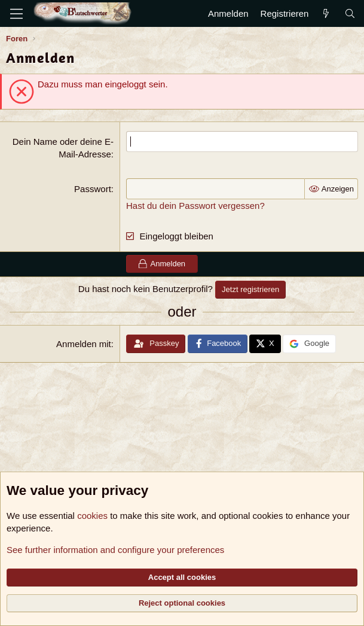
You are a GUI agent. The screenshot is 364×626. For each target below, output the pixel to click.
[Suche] (350, 13)
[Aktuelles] (326, 13)
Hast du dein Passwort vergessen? (195, 206)
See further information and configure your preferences (115, 550)
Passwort (93, 189)
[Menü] (16, 14)
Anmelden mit (84, 344)
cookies (92, 516)
